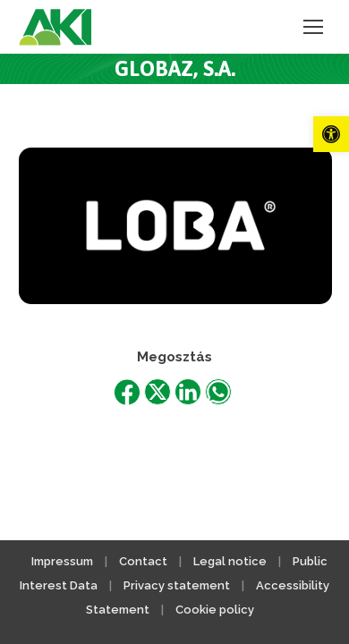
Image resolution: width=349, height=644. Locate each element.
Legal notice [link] (231, 561)
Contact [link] (143, 561)
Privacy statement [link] (177, 585)
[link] (331, 134)
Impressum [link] (62, 561)
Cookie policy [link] (215, 610)
